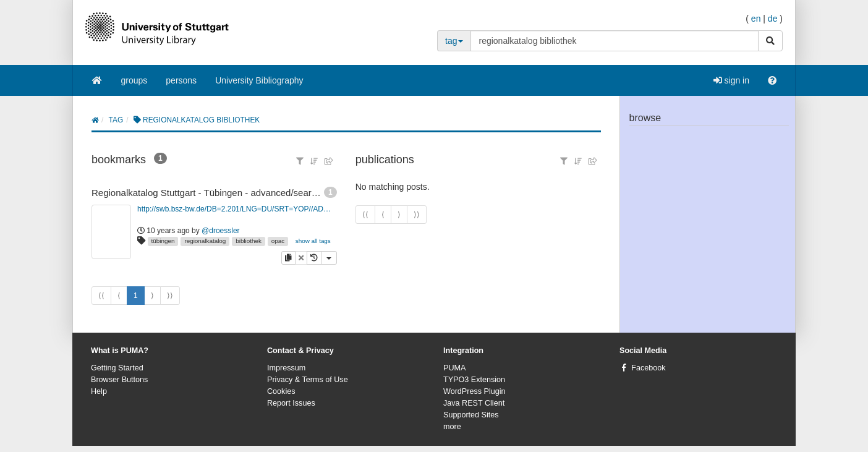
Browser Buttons (119, 380)
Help (99, 391)
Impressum (286, 368)
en (756, 19)
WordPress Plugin (474, 391)
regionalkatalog (205, 241)
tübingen (163, 241)
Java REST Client (474, 403)
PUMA (454, 368)
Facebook (648, 368)
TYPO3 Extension (474, 380)
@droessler (221, 231)
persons (181, 80)
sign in (731, 80)
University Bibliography (259, 80)
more (452, 427)
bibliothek (249, 241)
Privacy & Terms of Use (308, 380)
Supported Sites (471, 415)
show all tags (313, 241)
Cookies (281, 391)
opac (278, 241)
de (773, 19)
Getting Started (117, 368)
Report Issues (291, 403)
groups (134, 80)
